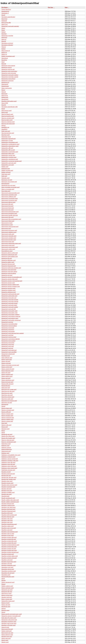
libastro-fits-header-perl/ (8, 438)
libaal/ (3, 109)
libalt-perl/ (4, 176)
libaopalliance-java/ (7, 251)
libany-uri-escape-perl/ (8, 189)
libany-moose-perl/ (7, 599)
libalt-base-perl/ (6, 174)
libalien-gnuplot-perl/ (7, 170)
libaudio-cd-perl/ (6, 472)
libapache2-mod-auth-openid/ (10, 301)
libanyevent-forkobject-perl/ (9, 213)
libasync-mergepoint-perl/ (9, 442)
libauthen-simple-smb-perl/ (9, 558)
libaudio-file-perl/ (6, 476)
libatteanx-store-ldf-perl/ (8, 464)
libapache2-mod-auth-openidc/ (10, 26)
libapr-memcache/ (7, 88)
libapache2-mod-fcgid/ (8, 328)
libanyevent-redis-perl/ (8, 234)
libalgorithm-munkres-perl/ (9, 157)
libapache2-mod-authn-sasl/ (9, 311)
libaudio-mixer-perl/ (7, 481)
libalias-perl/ (5, 167)
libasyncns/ (5, 96)
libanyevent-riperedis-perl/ (9, 236)
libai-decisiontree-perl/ (8, 133)
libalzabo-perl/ (6, 178)
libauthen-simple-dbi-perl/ (9, 539)
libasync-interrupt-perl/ (8, 440)
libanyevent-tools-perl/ (8, 242)
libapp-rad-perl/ (6, 605)
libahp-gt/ (4, 53)
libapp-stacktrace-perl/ (8, 380)
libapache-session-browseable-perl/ (12, 277)
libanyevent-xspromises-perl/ (10, 247)
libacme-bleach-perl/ (7, 114)
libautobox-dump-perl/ (8, 569)
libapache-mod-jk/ (7, 67)
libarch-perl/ (5, 640)
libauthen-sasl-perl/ (7, 530)
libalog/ (4, 32)
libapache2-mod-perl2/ (8, 343)
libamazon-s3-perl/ (7, 180)
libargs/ (4, 609)
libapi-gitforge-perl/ (7, 358)
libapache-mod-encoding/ (9, 273)
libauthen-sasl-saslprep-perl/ (10, 532)
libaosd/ (4, 64)
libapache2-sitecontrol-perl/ (9, 620)
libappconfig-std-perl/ (8, 384)
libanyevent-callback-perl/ (9, 197)
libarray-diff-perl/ (6, 412)
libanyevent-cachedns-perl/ (9, 195)
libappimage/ (5, 86)
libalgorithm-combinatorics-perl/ (10, 144)
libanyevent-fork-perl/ (8, 210)
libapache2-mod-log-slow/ (9, 337)
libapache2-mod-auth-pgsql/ (9, 303)
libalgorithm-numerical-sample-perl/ (12, 161)
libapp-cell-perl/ (6, 361)
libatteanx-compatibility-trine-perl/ (11, 455)
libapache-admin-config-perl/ (10, 253)
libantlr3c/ (4, 60)
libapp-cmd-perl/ (6, 363)
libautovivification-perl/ (8, 577)
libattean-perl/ (5, 453)
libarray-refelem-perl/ (7, 419)
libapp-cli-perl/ (6, 603)
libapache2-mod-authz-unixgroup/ (11, 320)
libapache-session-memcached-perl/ (12, 281)
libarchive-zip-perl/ (7, 403)
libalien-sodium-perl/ (7, 586)
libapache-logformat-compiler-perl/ (11, 268)
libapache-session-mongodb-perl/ (11, 616)
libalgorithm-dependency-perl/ (10, 146)
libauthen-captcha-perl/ (8, 506)
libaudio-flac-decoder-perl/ (9, 477)
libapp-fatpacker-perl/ (8, 371)
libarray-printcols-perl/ (8, 418)
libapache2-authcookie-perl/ (9, 296)
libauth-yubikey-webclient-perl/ (10, 502)
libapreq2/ (4, 38)
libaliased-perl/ (6, 169)
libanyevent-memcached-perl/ (10, 227)
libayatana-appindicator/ (8, 17)
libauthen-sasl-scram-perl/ (9, 623)
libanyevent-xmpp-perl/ (8, 245)
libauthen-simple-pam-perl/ (9, 550)
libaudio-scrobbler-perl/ (8, 492)
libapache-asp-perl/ (7, 590)
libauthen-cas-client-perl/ (9, 507)
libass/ (3, 90)
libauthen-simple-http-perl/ (9, 543)
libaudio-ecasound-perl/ (8, 474)
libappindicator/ (6, 386)
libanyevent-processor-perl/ (9, 230)
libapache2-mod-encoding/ (9, 326)
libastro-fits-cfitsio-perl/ (8, 436)
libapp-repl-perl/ (6, 378)
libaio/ (3, 30)
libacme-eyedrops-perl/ (8, 122)
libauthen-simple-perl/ (8, 554)
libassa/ (4, 92)
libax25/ (4, 105)
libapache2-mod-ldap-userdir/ (10, 77)
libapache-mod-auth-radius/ (9, 272)
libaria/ (3, 406)
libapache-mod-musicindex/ (9, 71)
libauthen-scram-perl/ (8, 535)
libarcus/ (4, 39)
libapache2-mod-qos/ (8, 81)
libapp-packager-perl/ (8, 588)
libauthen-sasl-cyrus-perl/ (9, 528)
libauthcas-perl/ (6, 607)
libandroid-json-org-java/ (8, 185)
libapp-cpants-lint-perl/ (8, 369)
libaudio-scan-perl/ (7, 491)
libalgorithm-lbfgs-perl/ (8, 154)
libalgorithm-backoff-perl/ (9, 139)
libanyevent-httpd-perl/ (8, 221)
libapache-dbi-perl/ (7, 592)
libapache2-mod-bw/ (7, 322)
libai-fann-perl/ (6, 135)
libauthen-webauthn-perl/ (9, 565)
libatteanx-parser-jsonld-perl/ (10, 459)
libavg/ (3, 612)
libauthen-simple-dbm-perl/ (9, 541)
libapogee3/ (5, 84)
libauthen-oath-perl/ (7, 521)
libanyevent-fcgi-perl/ (7, 206)
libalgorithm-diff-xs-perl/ (8, 150)
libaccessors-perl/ (7, 111)
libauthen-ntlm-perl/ (7, 519)
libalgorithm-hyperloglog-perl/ (10, 152)
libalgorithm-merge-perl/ (8, 155)
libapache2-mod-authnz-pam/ (10, 318)
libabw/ (4, 49)
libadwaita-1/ (5, 13)
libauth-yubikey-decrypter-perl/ (10, 500)
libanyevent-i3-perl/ (7, 223)
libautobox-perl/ (6, 575)
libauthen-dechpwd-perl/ (8, 509)
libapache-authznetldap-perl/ (10, 257)
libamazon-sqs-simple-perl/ (9, 182)
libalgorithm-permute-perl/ (9, 163)
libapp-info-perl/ (6, 373)
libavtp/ (4, 580)
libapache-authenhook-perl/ (9, 255)
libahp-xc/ (4, 54)
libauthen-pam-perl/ (7, 522)
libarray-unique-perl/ (7, 421)
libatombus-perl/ (6, 444)
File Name (5, 7)
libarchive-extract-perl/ (8, 397)
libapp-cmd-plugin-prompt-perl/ (10, 365)
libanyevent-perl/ (6, 229)
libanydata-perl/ (6, 191)
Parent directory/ (6, 9)
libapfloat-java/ (6, 356)
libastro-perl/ (5, 642)
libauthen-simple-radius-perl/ (10, 556)
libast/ (3, 433)
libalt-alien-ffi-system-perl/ (9, 618)
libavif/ (3, 15)
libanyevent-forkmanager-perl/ (10, 212)
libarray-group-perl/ (7, 595)
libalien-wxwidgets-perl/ (8, 56)
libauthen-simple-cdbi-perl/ (9, 537)
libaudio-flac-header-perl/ (9, 479)
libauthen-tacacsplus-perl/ (9, 562)
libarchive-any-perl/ (7, 393)
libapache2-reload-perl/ (8, 354)
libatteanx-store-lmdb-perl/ (9, 466)
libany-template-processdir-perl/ (11, 187)
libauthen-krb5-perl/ (7, 513)
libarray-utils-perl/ (6, 425)
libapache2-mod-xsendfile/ (9, 352)
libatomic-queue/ (6, 448)
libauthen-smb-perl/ (7, 560)
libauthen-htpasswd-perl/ (9, 511)
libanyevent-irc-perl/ (7, 225)
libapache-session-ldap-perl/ (10, 279)
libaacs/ (4, 47)
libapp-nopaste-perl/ (7, 374)
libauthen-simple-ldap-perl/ (9, 547)
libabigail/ (4, 21)
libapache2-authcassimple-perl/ (10, 294)
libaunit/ (4, 41)
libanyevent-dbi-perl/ (7, 204)
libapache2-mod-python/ (8, 79)
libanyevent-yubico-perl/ (8, 249)
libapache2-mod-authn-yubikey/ (10, 315)
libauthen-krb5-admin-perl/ (9, 101)
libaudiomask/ (5, 496)
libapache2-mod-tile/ (7, 36)
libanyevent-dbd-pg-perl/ (8, 202)
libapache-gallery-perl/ (8, 262)
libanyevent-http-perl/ (8, 217)
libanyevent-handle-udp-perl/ (10, 215)
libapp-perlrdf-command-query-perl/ (12, 614)
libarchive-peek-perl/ (7, 399)
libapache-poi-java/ (7, 275)
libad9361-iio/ (5, 127)
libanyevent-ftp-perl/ (7, 629)
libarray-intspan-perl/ (7, 414)
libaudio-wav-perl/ (7, 494)
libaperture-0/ (5, 82)
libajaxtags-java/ (6, 137)
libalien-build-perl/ (7, 631)
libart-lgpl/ (4, 423)
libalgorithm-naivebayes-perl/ (10, 159)
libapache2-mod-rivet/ (8, 345)
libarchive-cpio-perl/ (7, 395)
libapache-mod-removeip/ (9, 73)
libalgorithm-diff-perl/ (7, 148)
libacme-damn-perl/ (7, 120)
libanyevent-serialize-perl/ (9, 238)
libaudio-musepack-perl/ (8, 487)
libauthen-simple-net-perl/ (9, 549)
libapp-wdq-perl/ (6, 638)
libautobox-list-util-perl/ (8, 573)
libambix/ (4, 34)
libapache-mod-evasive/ (8, 66)
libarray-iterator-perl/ (7, 416)
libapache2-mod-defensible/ (9, 324)
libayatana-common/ (7, 43)
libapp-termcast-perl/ (7, 382)
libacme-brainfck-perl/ (8, 116)
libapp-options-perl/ (7, 376)
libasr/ (3, 431)
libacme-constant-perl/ (8, 118)
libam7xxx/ (5, 24)
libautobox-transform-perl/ (9, 622)
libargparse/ (5, 404)
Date (66, 7)
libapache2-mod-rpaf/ (8, 346)
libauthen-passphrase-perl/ (9, 524)
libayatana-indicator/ (7, 45)
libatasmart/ (5, 97)
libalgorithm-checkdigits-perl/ (10, 142)
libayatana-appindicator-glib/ (10, 107)
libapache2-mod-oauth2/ (8, 341)
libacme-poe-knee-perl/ (8, 124)
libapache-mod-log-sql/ (8, 69)
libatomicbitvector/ (7, 449)
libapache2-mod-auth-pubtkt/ (10, 307)
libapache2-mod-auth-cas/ (9, 298)
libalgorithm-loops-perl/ (8, 601)
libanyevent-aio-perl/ (7, 633)
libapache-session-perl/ (8, 283)
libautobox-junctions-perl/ (9, 571)
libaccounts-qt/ (6, 51)
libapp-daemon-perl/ (7, 635)
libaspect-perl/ (6, 429)
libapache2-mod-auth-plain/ (9, 305)
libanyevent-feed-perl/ (8, 208)
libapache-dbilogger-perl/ (9, 260)
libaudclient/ (5, 99)
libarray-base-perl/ (7, 408)
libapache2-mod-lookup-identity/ (11, 339)
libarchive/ (4, 19)
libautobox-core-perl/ (7, 567)
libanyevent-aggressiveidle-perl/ (11, 193)
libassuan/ (4, 94)
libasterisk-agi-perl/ (7, 434)
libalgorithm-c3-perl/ (7, 141)
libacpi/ (4, 125)
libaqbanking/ (5, 11)
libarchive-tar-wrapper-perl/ (9, 401)
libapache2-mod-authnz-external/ (11, 316)
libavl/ (3, 579)
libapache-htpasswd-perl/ (9, 266)
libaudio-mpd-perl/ (7, 597)
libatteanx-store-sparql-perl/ (9, 468)
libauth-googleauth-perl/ (8, 498)
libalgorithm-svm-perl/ (8, 165)
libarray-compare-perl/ (8, 410)
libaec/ (3, 28)
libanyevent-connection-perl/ (10, 199)
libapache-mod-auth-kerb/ (9, 270)
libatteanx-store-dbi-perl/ (8, 462)
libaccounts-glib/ (6, 23)
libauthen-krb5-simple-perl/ (9, 515)
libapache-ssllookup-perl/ (9, 292)
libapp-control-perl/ (7, 367)
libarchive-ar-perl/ (7, 594)
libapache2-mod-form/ (8, 330)
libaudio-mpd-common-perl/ (9, 485)
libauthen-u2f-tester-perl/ (9, 625)
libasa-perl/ (5, 427)
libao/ (3, 62)
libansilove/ (5, 58)
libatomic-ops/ (6, 446)
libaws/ (3, 584)
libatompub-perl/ (6, 451)
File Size (50, 7)
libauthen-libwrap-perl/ (8, 517)
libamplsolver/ (5, 184)
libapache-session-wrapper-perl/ (11, 286)
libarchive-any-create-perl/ (9, 389)
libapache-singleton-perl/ (9, 290)
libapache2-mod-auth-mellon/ (10, 75)
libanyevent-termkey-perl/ (9, 240)
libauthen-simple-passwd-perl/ (10, 552)
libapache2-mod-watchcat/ (9, 350)
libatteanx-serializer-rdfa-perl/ (10, 461)
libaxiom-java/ (5, 610)
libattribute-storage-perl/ (8, 470)
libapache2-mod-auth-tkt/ (9, 309)
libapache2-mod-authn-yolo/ (9, 313)
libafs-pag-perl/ (6, 131)
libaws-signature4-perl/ (8, 582)
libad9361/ (5, 129)
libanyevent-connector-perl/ (9, 200)
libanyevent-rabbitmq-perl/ (9, 232)
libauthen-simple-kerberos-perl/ (10, 545)
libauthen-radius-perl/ (8, 526)
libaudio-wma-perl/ (7, 637)
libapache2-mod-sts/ (7, 348)
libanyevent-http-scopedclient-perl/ (11, 219)
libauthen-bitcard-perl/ (8, 504)
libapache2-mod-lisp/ (7, 335)
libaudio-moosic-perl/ (7, 483)
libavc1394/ (5, 103)
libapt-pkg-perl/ (6, 388)
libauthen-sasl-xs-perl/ (8, 534)
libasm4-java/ (5, 627)
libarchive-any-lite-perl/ (8, 391)
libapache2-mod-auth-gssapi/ (10, 300)
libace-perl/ (5, 112)
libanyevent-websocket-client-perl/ (11, 243)
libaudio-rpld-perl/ (7, 489)
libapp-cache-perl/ (7, 360)
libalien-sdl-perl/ (6, 172)
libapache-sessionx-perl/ (8, 288)
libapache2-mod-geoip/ (8, 331)
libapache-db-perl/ (7, 258)
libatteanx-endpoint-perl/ (8, 457)
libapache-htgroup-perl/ (8, 264)
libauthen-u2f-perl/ (7, 564)
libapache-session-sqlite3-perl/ (10, 285)
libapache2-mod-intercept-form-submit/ (13, 333)
